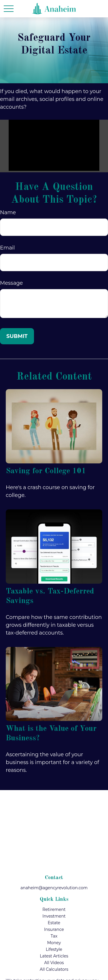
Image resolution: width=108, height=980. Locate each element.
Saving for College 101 (46, 471)
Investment (54, 916)
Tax (54, 936)
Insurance (54, 929)
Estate (54, 923)
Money (54, 943)
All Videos (54, 963)
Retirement (54, 909)
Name (8, 212)
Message (11, 283)
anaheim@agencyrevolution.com (54, 888)
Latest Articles (54, 956)
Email (7, 248)
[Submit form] (17, 336)
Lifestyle (54, 949)
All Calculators (54, 969)
